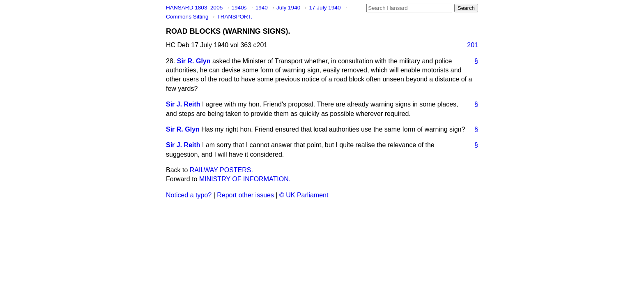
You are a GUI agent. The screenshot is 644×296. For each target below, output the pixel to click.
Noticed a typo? (189, 195)
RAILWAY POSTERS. (221, 170)
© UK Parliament (304, 195)
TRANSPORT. (235, 17)
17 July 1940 (325, 8)
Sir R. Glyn (194, 61)
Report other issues (245, 195)
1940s (240, 8)
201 (473, 45)
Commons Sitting (188, 17)
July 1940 (289, 8)
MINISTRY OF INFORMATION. (245, 179)
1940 (262, 8)
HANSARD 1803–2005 (194, 8)
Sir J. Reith (183, 104)
